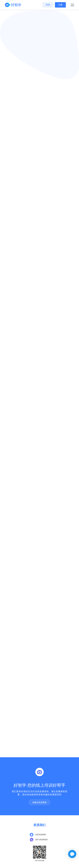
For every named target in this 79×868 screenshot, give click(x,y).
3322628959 (41, 835)
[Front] (13, 5)
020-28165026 (41, 840)
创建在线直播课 (39, 803)
